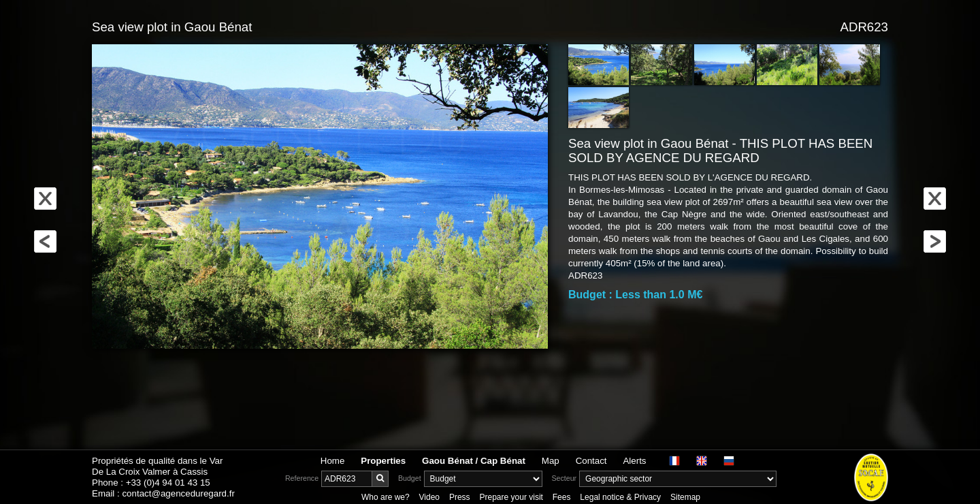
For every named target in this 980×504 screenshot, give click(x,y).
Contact (591, 461)
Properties (383, 461)
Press (460, 497)
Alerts (634, 461)
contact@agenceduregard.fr (178, 493)
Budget (410, 478)
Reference (302, 478)
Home (333, 461)
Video (429, 497)
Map (551, 461)
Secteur (564, 478)
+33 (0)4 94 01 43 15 (168, 483)
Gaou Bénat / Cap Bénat (474, 461)
